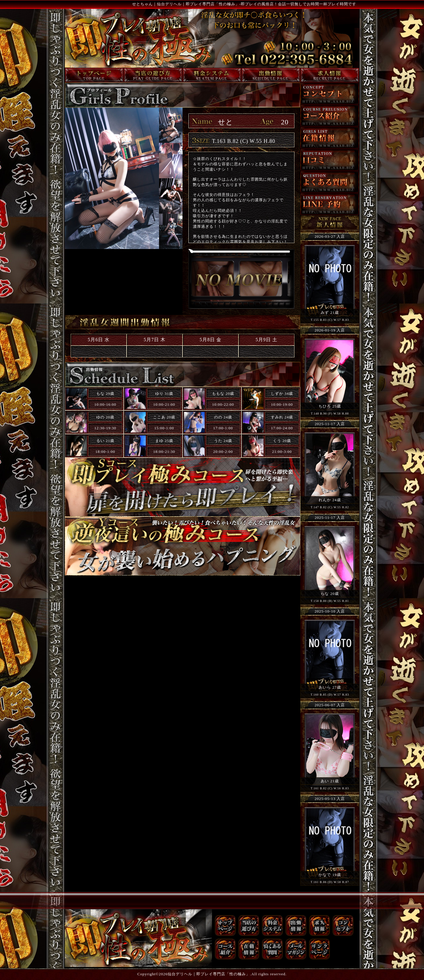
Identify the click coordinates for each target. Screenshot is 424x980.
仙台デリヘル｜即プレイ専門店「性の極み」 (209, 974)
